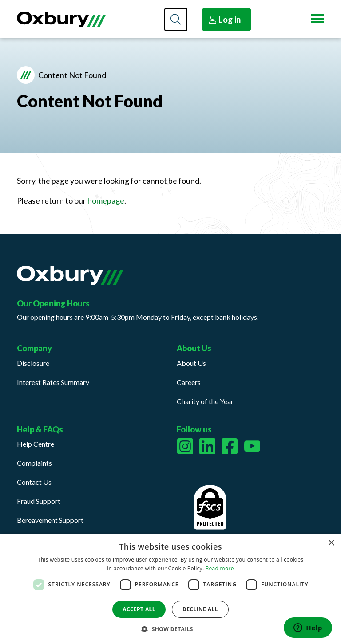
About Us (191, 363)
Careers (189, 382)
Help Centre (36, 444)
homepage (106, 200)
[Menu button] (317, 19)
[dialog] (170, 589)
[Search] (176, 20)
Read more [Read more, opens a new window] (220, 568)
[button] (170, 629)
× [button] (331, 543)
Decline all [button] (200, 609)
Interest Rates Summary (53, 382)
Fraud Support (39, 501)
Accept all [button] (139, 609)
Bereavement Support (50, 520)
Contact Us (34, 482)
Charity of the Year (205, 401)
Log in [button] (225, 19)
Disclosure (33, 363)
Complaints (34, 463)
